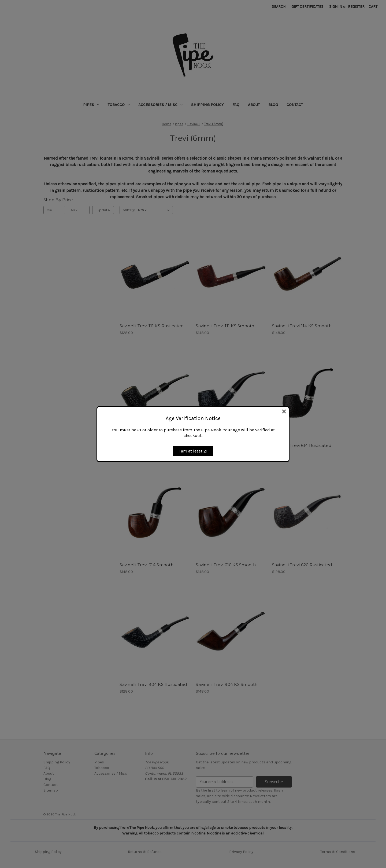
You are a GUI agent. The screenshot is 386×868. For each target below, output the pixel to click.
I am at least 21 (193, 451)
